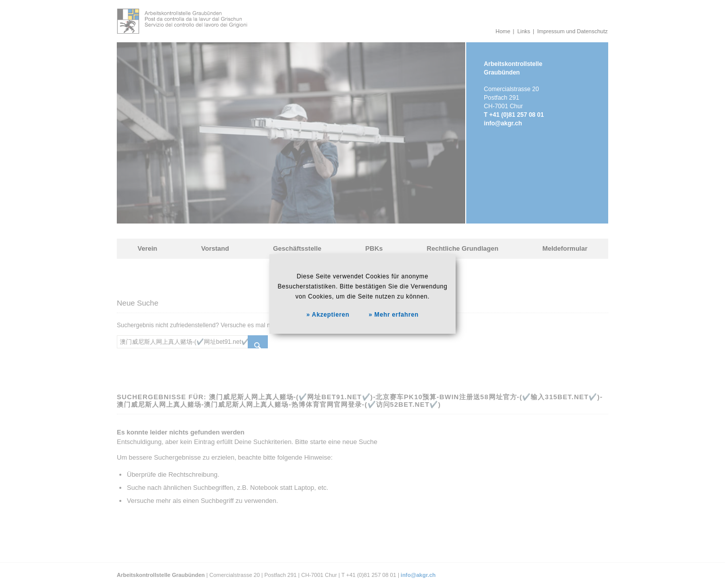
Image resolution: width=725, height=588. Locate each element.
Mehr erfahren (397, 315)
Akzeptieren (331, 315)
